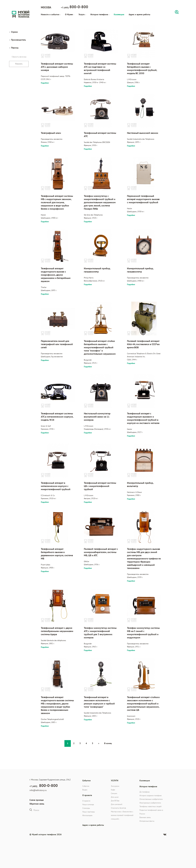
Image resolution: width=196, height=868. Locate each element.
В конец (108, 743)
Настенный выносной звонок (143, 133)
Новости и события (51, 14)
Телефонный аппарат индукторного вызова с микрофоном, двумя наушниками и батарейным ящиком (56, 275)
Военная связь (145, 817)
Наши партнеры (89, 812)
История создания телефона (150, 795)
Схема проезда (37, 800)
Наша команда (88, 804)
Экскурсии (115, 786)
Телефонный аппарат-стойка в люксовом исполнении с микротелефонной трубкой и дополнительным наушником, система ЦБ (143, 704)
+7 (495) (75, 7)
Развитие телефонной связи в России (151, 812)
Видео (85, 790)
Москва (46, 7)
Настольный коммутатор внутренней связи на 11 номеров (97, 417)
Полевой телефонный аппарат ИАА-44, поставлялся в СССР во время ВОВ (143, 344)
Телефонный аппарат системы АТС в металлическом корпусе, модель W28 (57, 417)
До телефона (144, 792)
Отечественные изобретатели (151, 799)
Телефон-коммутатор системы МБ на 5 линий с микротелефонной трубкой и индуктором (143, 633)
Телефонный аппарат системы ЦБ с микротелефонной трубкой (100, 486)
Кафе (113, 790)
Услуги (82, 14)
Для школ (115, 797)
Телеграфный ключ (51, 133)
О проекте (86, 801)
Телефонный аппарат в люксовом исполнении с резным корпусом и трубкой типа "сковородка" (99, 702)
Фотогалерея (87, 815)
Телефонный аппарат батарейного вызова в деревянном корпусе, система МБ (57, 554)
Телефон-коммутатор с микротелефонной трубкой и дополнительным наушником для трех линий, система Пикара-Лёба (100, 202)
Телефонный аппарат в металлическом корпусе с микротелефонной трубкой (56, 486)
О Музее (70, 14)
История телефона (100, 14)
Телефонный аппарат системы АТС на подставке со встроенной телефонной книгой (100, 68)
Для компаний (117, 804)
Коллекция (119, 14)
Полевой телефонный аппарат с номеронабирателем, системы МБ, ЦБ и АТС (101, 552)
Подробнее (45, 83)
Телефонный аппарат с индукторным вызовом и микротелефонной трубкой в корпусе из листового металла (143, 418)
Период (15, 48)
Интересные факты (147, 821)
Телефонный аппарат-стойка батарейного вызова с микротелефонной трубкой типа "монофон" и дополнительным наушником (100, 347)
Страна (14, 32)
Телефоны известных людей (150, 806)
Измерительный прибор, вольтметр (140, 485)
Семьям (114, 793)
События (86, 786)
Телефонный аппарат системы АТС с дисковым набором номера (57, 67)
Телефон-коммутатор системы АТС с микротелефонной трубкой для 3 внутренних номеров (100, 633)
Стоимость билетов (118, 808)
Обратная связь (37, 804)
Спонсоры (86, 808)
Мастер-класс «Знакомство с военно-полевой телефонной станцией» (122, 815)
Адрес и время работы (139, 14)
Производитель (18, 40)
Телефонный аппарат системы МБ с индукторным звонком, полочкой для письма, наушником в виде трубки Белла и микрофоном (57, 202)
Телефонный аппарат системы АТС (100, 135)
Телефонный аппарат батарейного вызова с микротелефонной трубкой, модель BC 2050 (142, 68)
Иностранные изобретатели (150, 803)
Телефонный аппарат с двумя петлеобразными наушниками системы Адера (57, 631)
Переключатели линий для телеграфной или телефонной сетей (57, 344)
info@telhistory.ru (38, 790)
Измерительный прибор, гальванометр (97, 270)
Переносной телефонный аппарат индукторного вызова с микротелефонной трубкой (143, 199)
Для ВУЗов (115, 801)
